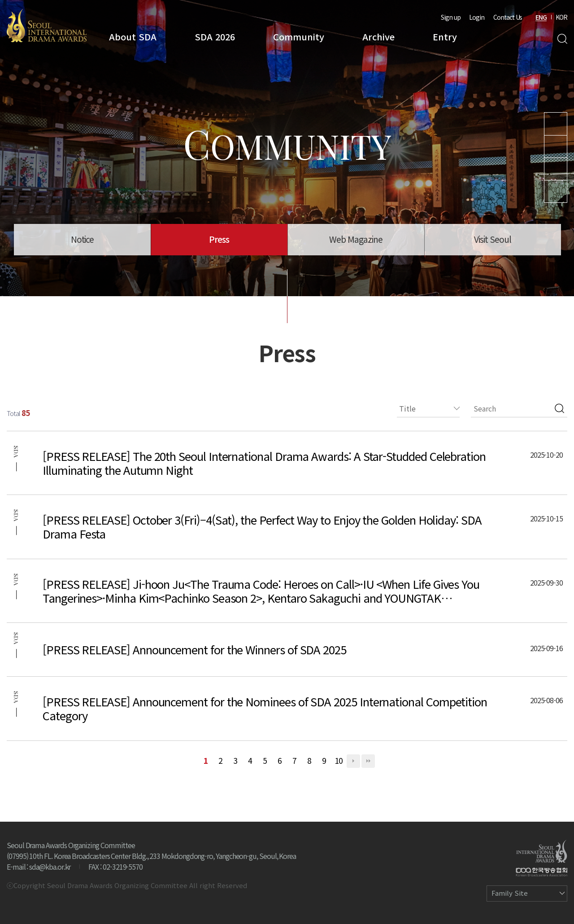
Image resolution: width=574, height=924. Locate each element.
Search (562, 39)
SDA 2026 (215, 37)
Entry (445, 37)
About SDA (133, 37)
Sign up (451, 17)
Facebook (556, 191)
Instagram (556, 147)
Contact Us (508, 17)
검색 (559, 408)
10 (339, 760)
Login (477, 17)
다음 (353, 761)
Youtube (556, 124)
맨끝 (368, 761)
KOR (561, 17)
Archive (378, 37)
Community (299, 37)
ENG (541, 17)
